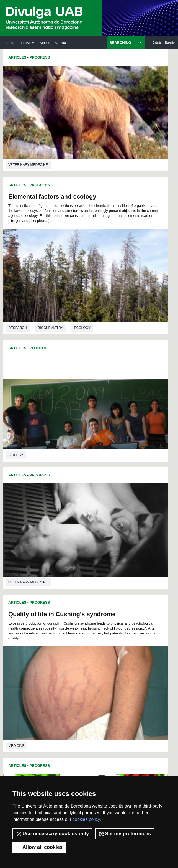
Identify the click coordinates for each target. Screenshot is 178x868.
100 (69, 622)
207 (61, 682)
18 (78, 587)
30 (78, 592)
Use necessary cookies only (52, 834)
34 (107, 592)
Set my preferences (125, 834)
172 (71, 662)
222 (117, 687)
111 (89, 627)
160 (126, 652)
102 (87, 622)
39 (56, 597)
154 (71, 652)
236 (94, 698)
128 (80, 637)
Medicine (16, 335)
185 (107, 667)
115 (126, 627)
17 (71, 587)
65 (71, 607)
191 (80, 672)
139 (98, 642)
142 (126, 642)
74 (49, 612)
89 (71, 617)
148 (98, 647)
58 (107, 602)
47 (114, 597)
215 (52, 687)
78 (78, 612)
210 (89, 682)
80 (92, 612)
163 (71, 657)
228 (89, 692)
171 (61, 662)
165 (89, 657)
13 (127, 582)
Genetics (130, 340)
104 (105, 622)
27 (56, 592)
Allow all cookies (39, 847)
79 (85, 612)
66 (78, 607)
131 (107, 637)
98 (53, 622)
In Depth (38, 137)
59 (114, 602)
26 (49, 592)
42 (78, 597)
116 (52, 632)
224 (52, 692)
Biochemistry (137, 180)
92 (92, 617)
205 (126, 677)
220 (98, 687)
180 (62, 667)
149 (107, 647)
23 (114, 587)
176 (107, 662)
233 (67, 698)
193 (98, 672)
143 (52, 647)
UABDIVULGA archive (31, 724)
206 (52, 682)
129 (89, 637)
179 (52, 667)
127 (71, 637)
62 (49, 607)
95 (114, 617)
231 (117, 692)
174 (89, 662)
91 (85, 617)
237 (104, 698)
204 (117, 677)
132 (117, 637)
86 (49, 617)
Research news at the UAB (24, 745)
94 (107, 617)
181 (71, 667)
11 (113, 582)
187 (126, 667)
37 (129, 592)
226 (71, 692)
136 (71, 642)
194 (107, 672)
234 (76, 698)
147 (89, 647)
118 (71, 632)
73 (129, 607)
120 (89, 632)
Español (170, 43)
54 (78, 602)
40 (64, 597)
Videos (45, 43)
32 (92, 592)
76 (64, 612)
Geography (19, 415)
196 (126, 672)
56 (92, 602)
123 (117, 632)
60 (122, 602)
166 (98, 657)
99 (60, 622)
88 (64, 617)
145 (71, 647)
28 (64, 592)
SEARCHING (120, 43)
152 (52, 652)
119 (80, 632)
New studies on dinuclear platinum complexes (35, 453)
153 (61, 652)
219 (89, 687)
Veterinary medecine (28, 117)
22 (107, 587)
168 (117, 657)
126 (61, 637)
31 (85, 592)
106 (124, 622)
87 (56, 617)
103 (96, 622)
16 (64, 587)
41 (71, 597)
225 (61, 692)
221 (107, 687)
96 (122, 617)
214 (126, 682)
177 (117, 662)
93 (100, 617)
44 (92, 597)
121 (98, 632)
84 (122, 612)
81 (100, 612)
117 (61, 632)
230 (107, 692)
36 (122, 592)
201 (89, 677)
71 (114, 607)
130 (98, 637)
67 (85, 607)
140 (107, 642)
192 (89, 672)
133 (126, 637)
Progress (40, 57)
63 (56, 607)
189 (61, 672)
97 (129, 617)
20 (92, 587)
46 (107, 597)
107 (52, 627)
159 (117, 652)
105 (115, 622)
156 (89, 652)
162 (61, 657)
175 (98, 662)
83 (114, 612)
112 (98, 627)
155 (80, 652)
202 (98, 677)
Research (104, 180)
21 (100, 587)
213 (117, 682)
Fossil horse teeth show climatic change (129, 455)
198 (61, 677)
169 (126, 657)
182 (80, 667)
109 (71, 627)
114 (117, 627)
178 (126, 662)
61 (129, 602)
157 (98, 652)
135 (61, 642)
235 (85, 698)
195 (117, 672)
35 (114, 592)
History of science (142, 557)
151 (126, 647)
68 (92, 607)
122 (107, 632)
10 (105, 582)
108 (61, 627)
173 (80, 662)
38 (49, 597)
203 (107, 677)
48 (122, 597)
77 (71, 612)
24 (122, 587)
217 (71, 687)
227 (80, 692)
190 (71, 672)
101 (78, 622)
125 (52, 637)
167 (107, 657)
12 (120, 582)
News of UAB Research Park (29, 770)
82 (107, 612)
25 (129, 587)
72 (122, 607)
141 (117, 642)
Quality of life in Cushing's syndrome (38, 232)
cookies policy (86, 819)
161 (52, 657)
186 (117, 667)
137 (80, 642)
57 (100, 602)
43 (85, 597)
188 (52, 672)
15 (56, 587)
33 (100, 592)
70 (107, 607)
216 (61, 687)
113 (107, 627)
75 (56, 612)
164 (80, 657)
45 (100, 597)
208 (71, 682)
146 (80, 647)
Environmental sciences (118, 420)
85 (129, 612)
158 (107, 652)
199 (71, 677)
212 (107, 682)
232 (126, 692)
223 (126, 687)
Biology (16, 197)
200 (80, 677)
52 (64, 602)
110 (80, 627)
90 (78, 617)
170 (52, 662)
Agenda (60, 43)
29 (71, 592)
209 (80, 682)
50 (49, 602)
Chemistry (18, 559)
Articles (11, 43)
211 (98, 682)
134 (52, 642)
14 (49, 587)
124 (126, 632)
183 (89, 667)
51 (56, 602)
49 (129, 597)
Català (156, 43)
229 (98, 692)
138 (89, 642)
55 (85, 602)
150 (117, 647)
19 (85, 587)
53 (71, 602)
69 (100, 607)
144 (61, 647)
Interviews (28, 43)
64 (64, 607)
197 (52, 677)
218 (80, 687)
